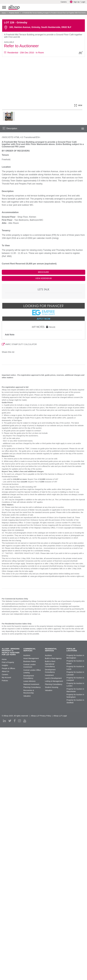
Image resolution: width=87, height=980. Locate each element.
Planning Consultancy (32, 687)
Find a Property (8, 662)
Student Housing (52, 687)
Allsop (14, 7)
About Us (5, 671)
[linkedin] (4, 721)
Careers (64, 2)
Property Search (14, 13)
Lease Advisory (29, 681)
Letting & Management (54, 681)
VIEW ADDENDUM (44, 278)
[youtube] (25, 721)
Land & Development (53, 678)
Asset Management (31, 658)
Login (83, 2)
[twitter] (10, 721)
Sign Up (75, 2)
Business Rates (30, 661)
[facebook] (15, 721)
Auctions (27, 655)
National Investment (31, 684)
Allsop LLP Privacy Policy (41, 716)
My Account (6, 677)
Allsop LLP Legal (60, 716)
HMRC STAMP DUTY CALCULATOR (19, 344)
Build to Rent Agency (53, 658)
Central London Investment (29, 666)
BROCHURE (43, 272)
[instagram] (19, 721)
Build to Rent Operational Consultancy (50, 664)
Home (4, 13)
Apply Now (43, 319)
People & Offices (8, 668)
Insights (5, 665)
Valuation (27, 696)
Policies (5, 681)
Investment (49, 675)
